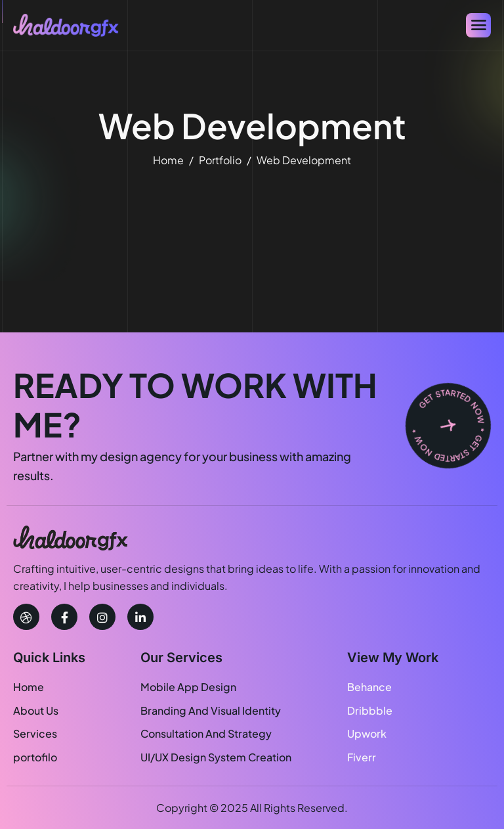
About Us (36, 710)
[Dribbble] (26, 617)
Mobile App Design (188, 687)
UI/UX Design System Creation (216, 757)
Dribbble (370, 710)
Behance (369, 687)
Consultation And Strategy (206, 733)
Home (29, 687)
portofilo (35, 757)
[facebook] (64, 617)
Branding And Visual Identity (211, 710)
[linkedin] (140, 617)
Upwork (367, 733)
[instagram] (102, 617)
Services (35, 733)
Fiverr (362, 757)
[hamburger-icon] (478, 25)
